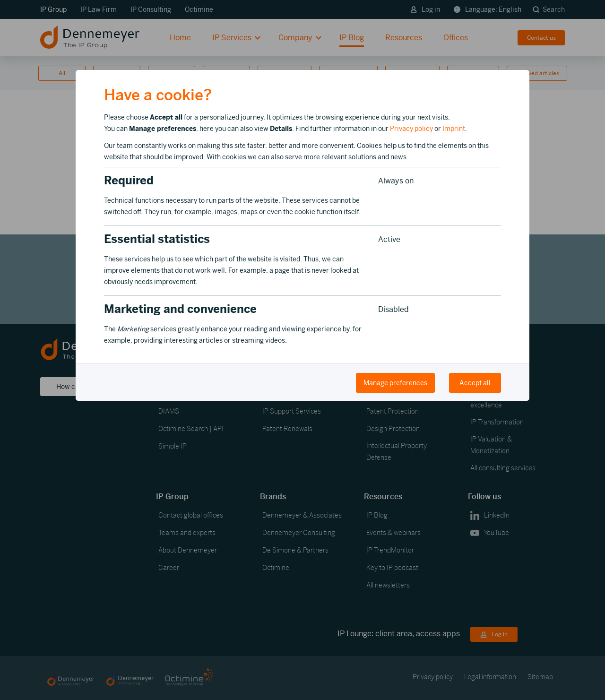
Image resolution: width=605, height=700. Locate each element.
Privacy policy (411, 129)
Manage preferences (395, 383)
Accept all (475, 383)
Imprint (454, 129)
